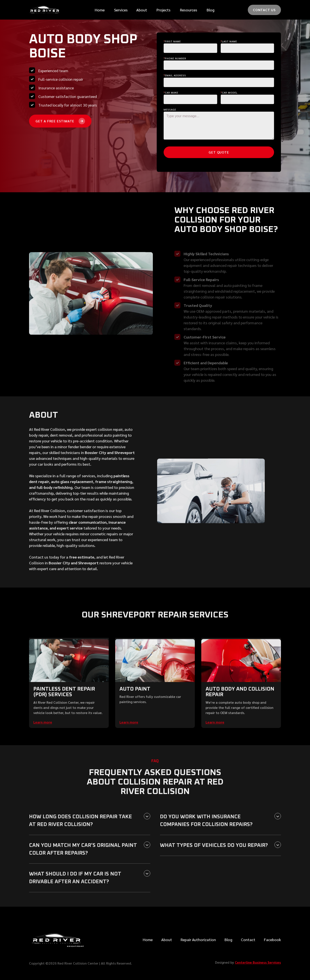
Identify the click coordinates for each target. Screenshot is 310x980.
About (167, 951)
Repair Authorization (198, 951)
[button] (121, 10)
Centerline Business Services (258, 962)
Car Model (229, 92)
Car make (171, 92)
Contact (248, 951)
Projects (164, 10)
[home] (45, 10)
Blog (211, 10)
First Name (172, 41)
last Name (229, 41)
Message (170, 109)
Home (100, 10)
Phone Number (175, 58)
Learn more (43, 733)
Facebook (272, 951)
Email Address (175, 75)
